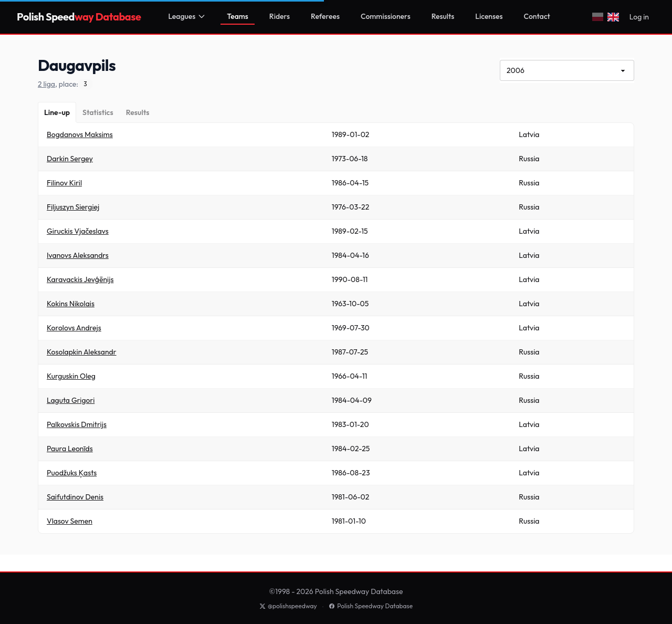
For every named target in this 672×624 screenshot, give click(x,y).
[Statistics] (98, 112)
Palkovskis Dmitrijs (77, 424)
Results (443, 16)
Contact (537, 16)
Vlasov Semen (70, 521)
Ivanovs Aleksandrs (78, 255)
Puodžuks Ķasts (72, 473)
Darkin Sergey (70, 159)
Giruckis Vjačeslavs (78, 231)
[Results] (138, 112)
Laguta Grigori (71, 400)
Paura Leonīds (70, 449)
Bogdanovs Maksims (80, 134)
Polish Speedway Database (371, 606)
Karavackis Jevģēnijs (80, 279)
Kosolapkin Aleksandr (82, 352)
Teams (238, 16)
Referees (325, 16)
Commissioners (386, 16)
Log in (639, 17)
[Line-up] (57, 112)
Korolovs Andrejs (74, 328)
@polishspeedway (288, 606)
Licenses (489, 16)
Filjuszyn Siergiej (73, 207)
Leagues (187, 16)
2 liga (46, 84)
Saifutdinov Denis (75, 497)
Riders (280, 16)
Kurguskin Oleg (71, 376)
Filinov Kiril (64, 183)
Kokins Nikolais (71, 304)
